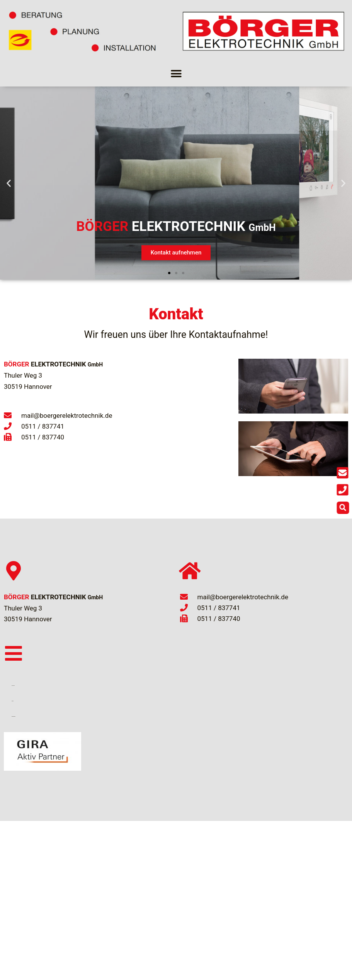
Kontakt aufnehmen (176, 253)
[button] (176, 74)
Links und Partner (13, 686)
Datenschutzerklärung (14, 716)
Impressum (13, 701)
